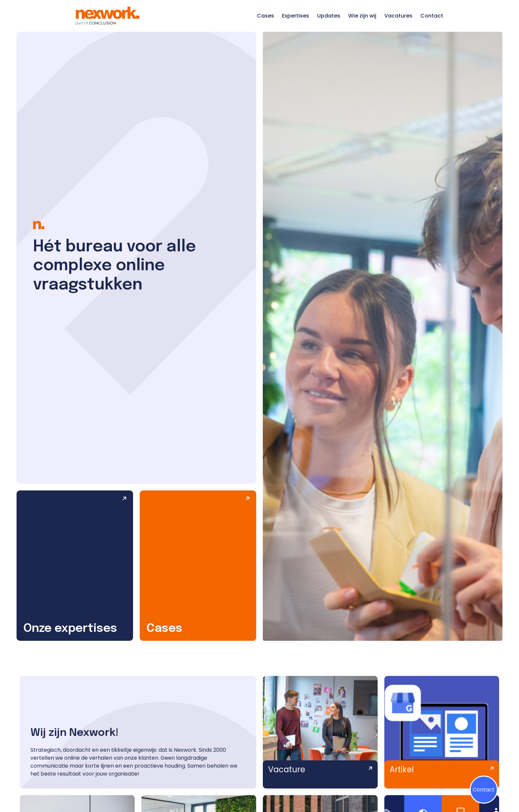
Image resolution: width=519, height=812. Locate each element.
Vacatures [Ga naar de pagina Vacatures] (398, 16)
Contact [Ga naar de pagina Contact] (432, 16)
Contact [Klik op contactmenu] (484, 790)
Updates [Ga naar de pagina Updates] (329, 16)
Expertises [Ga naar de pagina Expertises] (296, 16)
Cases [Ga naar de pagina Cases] (265, 16)
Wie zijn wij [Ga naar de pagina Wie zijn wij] (362, 16)
